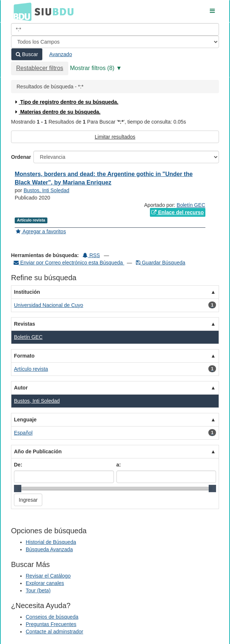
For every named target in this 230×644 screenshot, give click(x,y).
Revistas (25, 324)
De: (18, 465)
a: (119, 465)
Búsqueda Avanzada (49, 549)
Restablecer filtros (40, 68)
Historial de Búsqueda (51, 542)
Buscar (27, 54)
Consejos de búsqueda (52, 617)
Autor (21, 388)
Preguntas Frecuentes (51, 624)
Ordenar (21, 157)
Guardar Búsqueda (161, 263)
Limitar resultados (115, 137)
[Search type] (115, 42)
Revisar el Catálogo (48, 576)
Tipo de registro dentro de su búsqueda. (66, 102)
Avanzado (61, 54)
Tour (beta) (38, 590)
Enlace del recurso (177, 212)
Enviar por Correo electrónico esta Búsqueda (69, 263)
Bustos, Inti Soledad (46, 190)
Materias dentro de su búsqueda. (57, 112)
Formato (24, 356)
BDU (21, 11)
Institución (27, 292)
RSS (91, 255)
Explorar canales (45, 583)
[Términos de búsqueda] (115, 29)
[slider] (18, 489)
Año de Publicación (38, 451)
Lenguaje (25, 420)
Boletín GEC (191, 205)
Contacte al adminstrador (54, 632)
